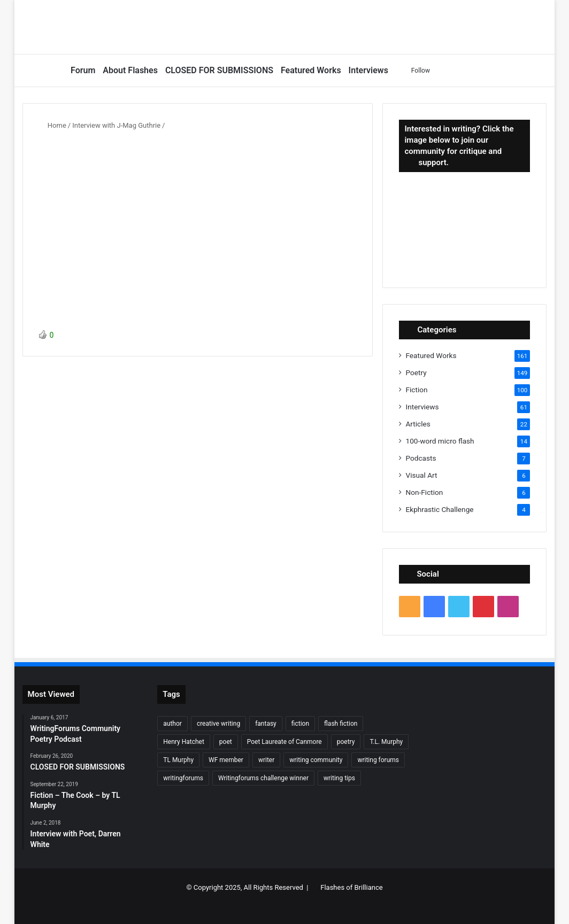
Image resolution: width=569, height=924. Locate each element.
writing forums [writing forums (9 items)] (378, 760)
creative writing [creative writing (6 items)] (218, 724)
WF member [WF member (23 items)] (226, 760)
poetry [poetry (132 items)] (346, 742)
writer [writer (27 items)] (266, 760)
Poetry (416, 372)
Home (53, 125)
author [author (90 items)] (172, 724)
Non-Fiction (424, 492)
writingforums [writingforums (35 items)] (183, 778)
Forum (83, 70)
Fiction (416, 390)
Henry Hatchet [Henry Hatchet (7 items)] (184, 742)
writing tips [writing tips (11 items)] (339, 778)
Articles (418, 424)
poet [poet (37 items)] (226, 742)
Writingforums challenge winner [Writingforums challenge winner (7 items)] (263, 778)
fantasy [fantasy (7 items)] (266, 724)
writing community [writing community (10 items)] (316, 760)
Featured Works (311, 70)
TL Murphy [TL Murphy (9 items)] (178, 760)
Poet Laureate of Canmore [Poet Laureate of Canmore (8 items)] (284, 742)
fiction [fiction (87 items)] (300, 724)
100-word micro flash (440, 441)
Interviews (368, 70)
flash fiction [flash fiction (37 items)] (341, 724)
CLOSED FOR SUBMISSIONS (219, 70)
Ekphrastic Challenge (439, 509)
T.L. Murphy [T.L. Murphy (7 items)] (386, 742)
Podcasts (421, 458)
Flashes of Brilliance (351, 887)
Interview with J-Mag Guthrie (116, 125)
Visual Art (421, 475)
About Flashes (130, 70)
